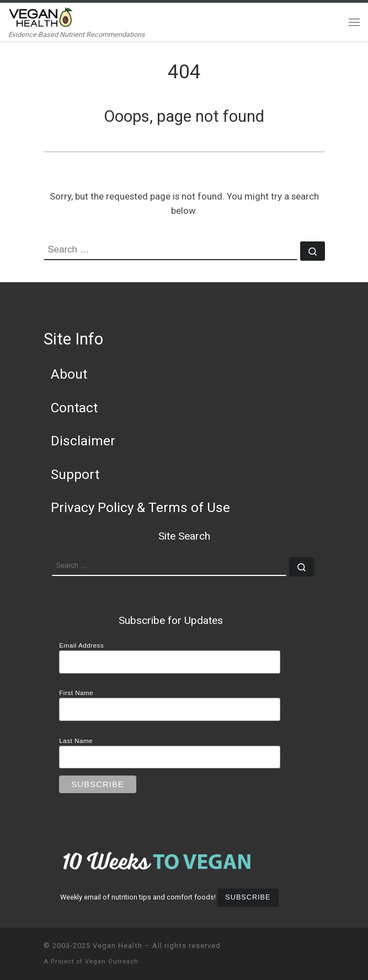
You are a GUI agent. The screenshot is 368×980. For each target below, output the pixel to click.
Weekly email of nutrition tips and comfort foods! (138, 897)
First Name (76, 693)
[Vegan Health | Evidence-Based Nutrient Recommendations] (41, 16)
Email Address (81, 645)
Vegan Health (118, 946)
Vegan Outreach (112, 962)
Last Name (76, 741)
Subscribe (248, 897)
